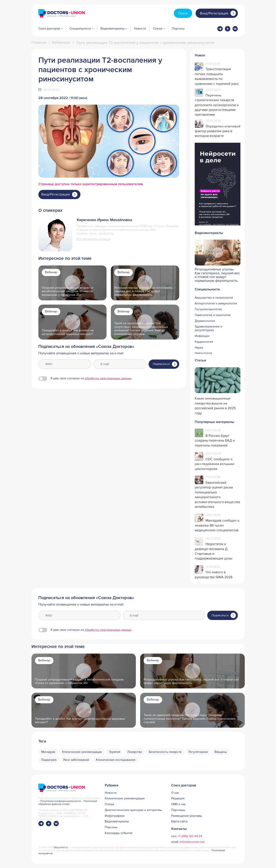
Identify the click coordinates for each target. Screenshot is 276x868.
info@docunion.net (192, 842)
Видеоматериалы (117, 821)
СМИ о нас (179, 804)
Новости (140, 29)
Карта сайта (179, 821)
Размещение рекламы (187, 816)
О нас (175, 793)
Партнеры (178, 810)
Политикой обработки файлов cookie (68, 803)
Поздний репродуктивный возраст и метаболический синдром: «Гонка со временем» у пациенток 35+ (67, 291)
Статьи (109, 804)
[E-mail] (120, 364)
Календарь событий (119, 833)
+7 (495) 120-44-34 (190, 836)
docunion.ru (61, 847)
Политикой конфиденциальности (61, 801)
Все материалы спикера (94, 239)
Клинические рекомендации (125, 798)
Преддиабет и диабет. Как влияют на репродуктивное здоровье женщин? (68, 332)
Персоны (178, 29)
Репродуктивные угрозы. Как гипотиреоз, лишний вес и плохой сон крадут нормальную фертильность (143, 291)
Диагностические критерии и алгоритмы (133, 810)
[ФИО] (65, 364)
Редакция (178, 798)
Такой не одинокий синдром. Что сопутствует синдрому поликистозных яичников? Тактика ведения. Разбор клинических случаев (190, 719)
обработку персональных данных (108, 378)
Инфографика (115, 816)
